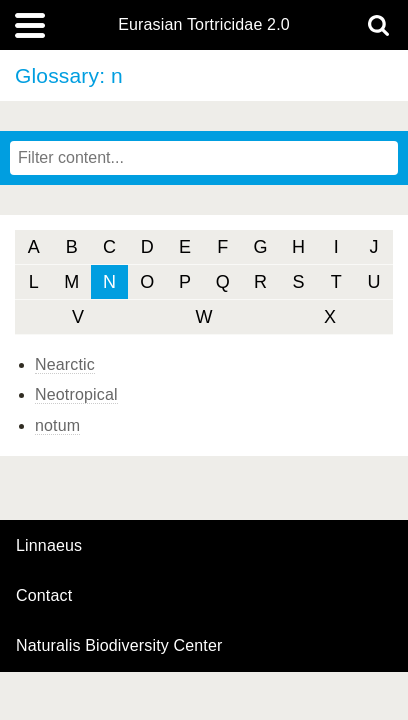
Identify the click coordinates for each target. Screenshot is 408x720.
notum (57, 425)
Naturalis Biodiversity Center (119, 646)
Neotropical (76, 394)
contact (44, 595)
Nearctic (65, 364)
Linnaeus (49, 546)
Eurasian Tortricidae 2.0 (204, 25)
